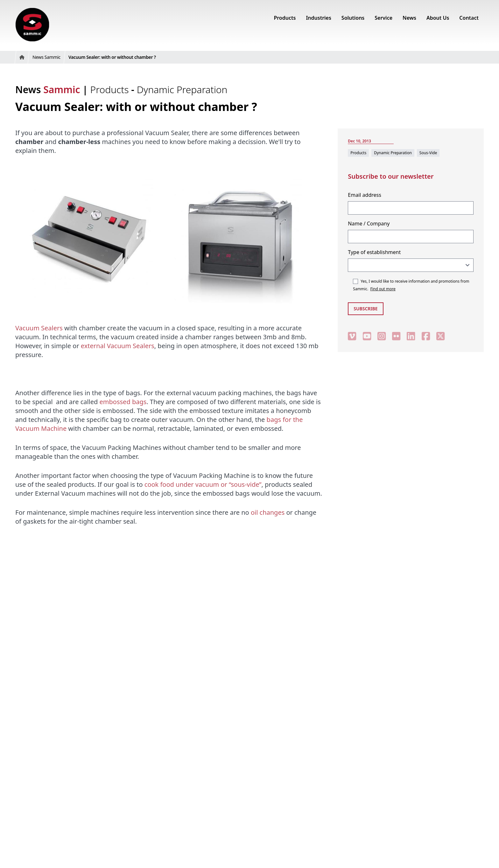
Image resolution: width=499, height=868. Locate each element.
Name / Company (369, 224)
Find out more (383, 289)
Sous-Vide (428, 153)
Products (111, 90)
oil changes (268, 512)
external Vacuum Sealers (118, 346)
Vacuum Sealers (39, 328)
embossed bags (123, 402)
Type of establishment (374, 252)
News (48, 90)
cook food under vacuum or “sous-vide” (203, 484)
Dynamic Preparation (182, 90)
